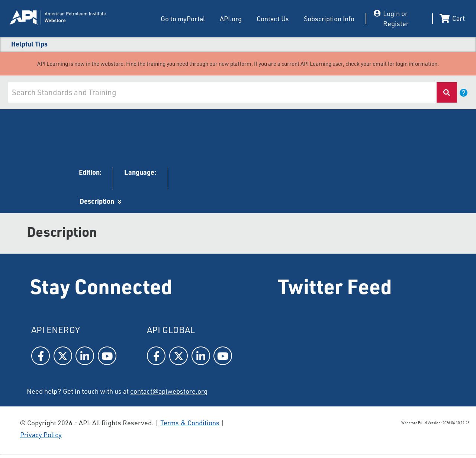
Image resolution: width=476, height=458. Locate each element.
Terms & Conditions (190, 423)
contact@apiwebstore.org (169, 391)
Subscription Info (329, 19)
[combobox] (222, 92)
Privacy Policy (41, 435)
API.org (231, 19)
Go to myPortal (183, 19)
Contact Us (273, 19)
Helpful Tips (29, 44)
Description (97, 201)
